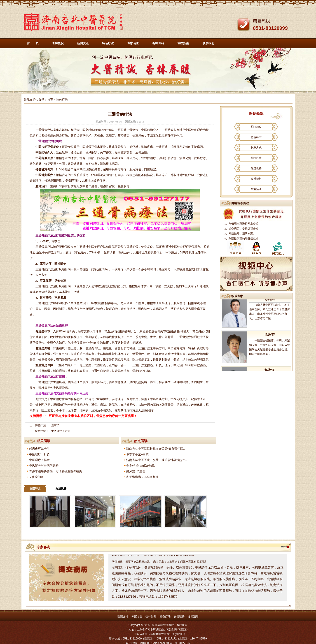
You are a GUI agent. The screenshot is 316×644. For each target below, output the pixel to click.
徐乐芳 (270, 339)
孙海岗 (270, 303)
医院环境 (35, 489)
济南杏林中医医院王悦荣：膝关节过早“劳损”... (157, 460)
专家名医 (133, 43)
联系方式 (256, 148)
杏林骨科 (158, 43)
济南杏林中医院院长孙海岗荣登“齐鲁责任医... (156, 449)
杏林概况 (58, 43)
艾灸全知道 (36, 477)
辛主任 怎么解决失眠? (141, 466)
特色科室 (256, 137)
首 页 (33, 43)
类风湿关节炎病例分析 (44, 466)
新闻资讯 (83, 43)
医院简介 (256, 127)
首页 (50, 100)
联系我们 (208, 43)
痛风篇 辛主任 (136, 471)
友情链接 (179, 616)
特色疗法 (108, 43)
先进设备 (61, 489)
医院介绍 (123, 616)
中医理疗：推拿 (39, 460)
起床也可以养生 (39, 449)
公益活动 (256, 189)
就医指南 (183, 43)
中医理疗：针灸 (61, 431)
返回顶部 (193, 616)
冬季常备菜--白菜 (138, 454)
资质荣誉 (256, 179)
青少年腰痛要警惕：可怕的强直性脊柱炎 (56, 471)
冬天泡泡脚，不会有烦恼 (142, 477)
